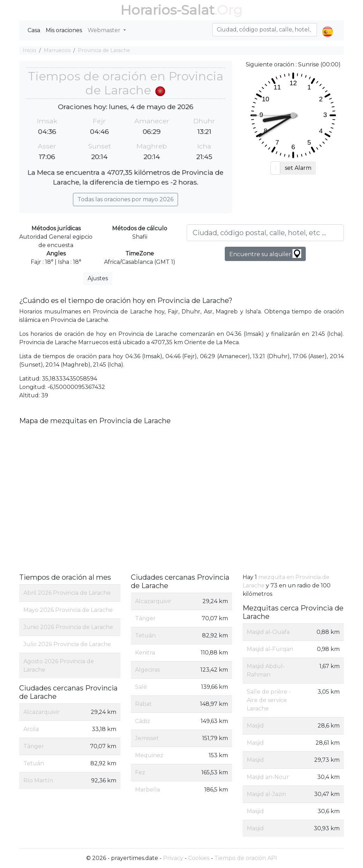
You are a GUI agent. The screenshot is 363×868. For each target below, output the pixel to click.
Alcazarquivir (42, 712)
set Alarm (298, 168)
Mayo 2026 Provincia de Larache (68, 610)
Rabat (143, 704)
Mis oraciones (64, 30)
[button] (328, 26)
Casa (34, 30)
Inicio (29, 50)
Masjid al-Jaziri (266, 794)
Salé (141, 687)
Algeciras (147, 670)
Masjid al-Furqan (270, 649)
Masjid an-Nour (268, 777)
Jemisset (147, 738)
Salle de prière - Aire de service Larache (269, 700)
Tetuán (34, 763)
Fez (140, 772)
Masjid (255, 726)
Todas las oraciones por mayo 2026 (125, 199)
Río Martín (38, 780)
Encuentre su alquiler (265, 254)
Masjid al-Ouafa (268, 632)
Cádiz (143, 721)
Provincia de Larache (104, 50)
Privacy (173, 858)
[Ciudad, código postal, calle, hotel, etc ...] (265, 233)
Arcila (31, 729)
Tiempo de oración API (246, 858)
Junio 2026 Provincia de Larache (68, 627)
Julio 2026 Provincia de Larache (67, 644)
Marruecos (57, 50)
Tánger (34, 746)
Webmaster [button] (105, 30)
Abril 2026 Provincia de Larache (67, 593)
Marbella (147, 790)
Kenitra (145, 653)
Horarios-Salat (167, 10)
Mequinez (149, 755)
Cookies (199, 858)
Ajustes (98, 278)
